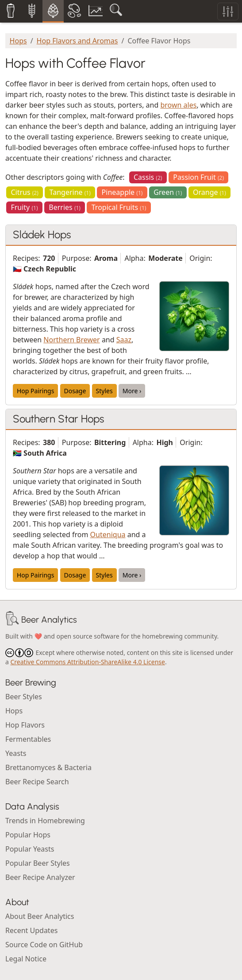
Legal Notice (26, 959)
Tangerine (70, 192)
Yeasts (16, 753)
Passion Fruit (198, 177)
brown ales (178, 105)
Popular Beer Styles (38, 863)
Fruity (24, 207)
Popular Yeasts (30, 849)
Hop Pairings (35, 391)
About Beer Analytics (40, 916)
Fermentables (28, 739)
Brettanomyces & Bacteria (48, 767)
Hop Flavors (25, 725)
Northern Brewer (71, 340)
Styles (104, 391)
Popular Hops (28, 835)
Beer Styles (24, 697)
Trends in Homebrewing (45, 821)
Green (168, 192)
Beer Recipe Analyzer (40, 877)
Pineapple (122, 192)
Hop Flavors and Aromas (77, 41)
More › (132, 391)
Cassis (148, 177)
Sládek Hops (42, 234)
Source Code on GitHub (44, 945)
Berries (65, 207)
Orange (209, 192)
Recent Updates (31, 930)
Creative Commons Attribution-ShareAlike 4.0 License (88, 662)
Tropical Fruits (119, 207)
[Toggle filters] (228, 12)
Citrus (24, 192)
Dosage (75, 391)
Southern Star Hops (58, 419)
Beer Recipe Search (37, 782)
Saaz (124, 340)
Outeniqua (108, 535)
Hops (18, 41)
